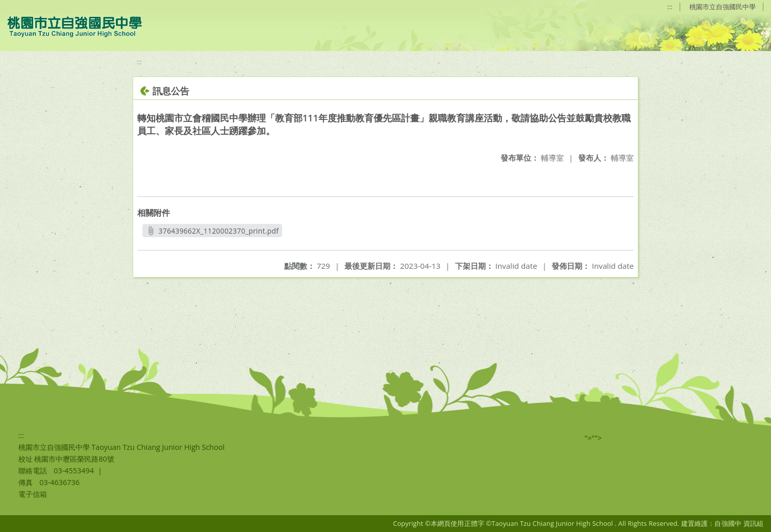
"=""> (593, 438)
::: (670, 7)
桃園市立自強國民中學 (723, 7)
